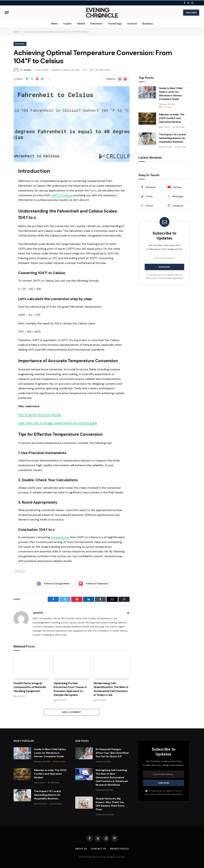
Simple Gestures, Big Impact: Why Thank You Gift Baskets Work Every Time (110, 804)
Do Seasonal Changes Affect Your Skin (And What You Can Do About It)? (112, 753)
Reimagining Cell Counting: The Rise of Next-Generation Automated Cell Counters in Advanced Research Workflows (112, 777)
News (54, 24)
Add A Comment (71, 712)
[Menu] (7, 13)
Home (16, 32)
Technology (115, 24)
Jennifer (27, 70)
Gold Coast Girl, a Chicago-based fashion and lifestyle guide (58, 423)
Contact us (98, 849)
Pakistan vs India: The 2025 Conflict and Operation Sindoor (172, 118)
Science (132, 24)
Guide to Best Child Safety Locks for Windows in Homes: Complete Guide (171, 94)
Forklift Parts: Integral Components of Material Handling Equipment (30, 687)
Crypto (67, 24)
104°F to (57, 195)
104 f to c (20, 571)
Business (148, 24)
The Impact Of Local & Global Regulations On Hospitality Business (172, 138)
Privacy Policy (166, 278)
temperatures (60, 537)
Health (81, 24)
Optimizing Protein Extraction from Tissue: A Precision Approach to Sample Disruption (70, 689)
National (20, 44)
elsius (69, 195)
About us (81, 849)
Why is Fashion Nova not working (39, 415)
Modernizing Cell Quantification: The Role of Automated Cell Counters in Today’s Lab (111, 689)
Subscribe (191, 13)
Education (96, 24)
